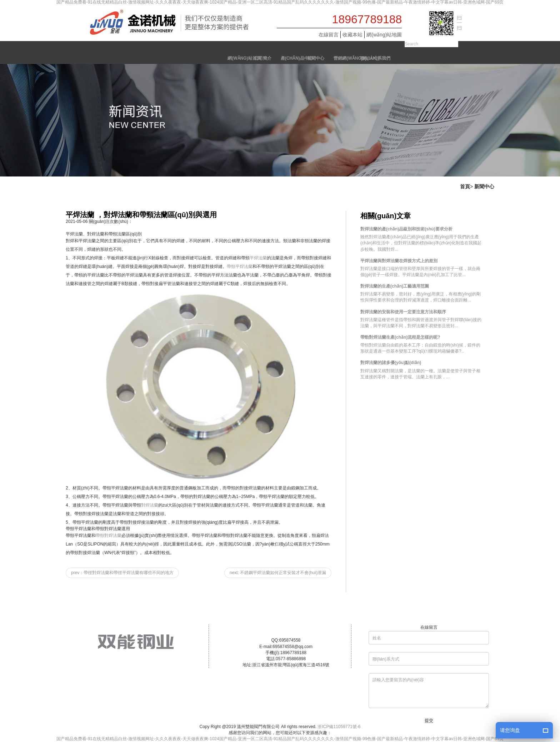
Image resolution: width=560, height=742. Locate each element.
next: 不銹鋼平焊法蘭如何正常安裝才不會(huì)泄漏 (278, 573)
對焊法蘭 (150, 505)
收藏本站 (352, 35)
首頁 (465, 186)
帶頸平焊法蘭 (240, 267)
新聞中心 (484, 186)
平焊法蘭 (258, 258)
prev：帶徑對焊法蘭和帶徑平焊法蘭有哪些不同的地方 (122, 573)
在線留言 (329, 35)
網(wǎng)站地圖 (384, 35)
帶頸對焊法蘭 (109, 536)
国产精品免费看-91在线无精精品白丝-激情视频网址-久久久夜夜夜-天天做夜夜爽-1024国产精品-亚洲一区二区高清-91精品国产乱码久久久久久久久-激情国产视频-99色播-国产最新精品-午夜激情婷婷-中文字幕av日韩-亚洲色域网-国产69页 (280, 2)
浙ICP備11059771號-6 (339, 727)
